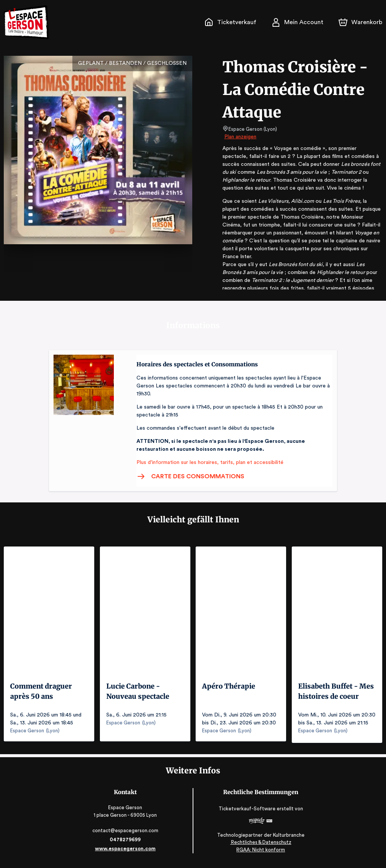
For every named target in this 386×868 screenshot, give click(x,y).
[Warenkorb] (361, 22)
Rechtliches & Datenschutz (260, 846)
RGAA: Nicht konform (260, 853)
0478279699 (126, 843)
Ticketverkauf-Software (247, 812)
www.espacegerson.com (126, 852)
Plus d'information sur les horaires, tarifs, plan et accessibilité (208, 462)
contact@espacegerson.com (126, 834)
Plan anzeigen (241, 137)
